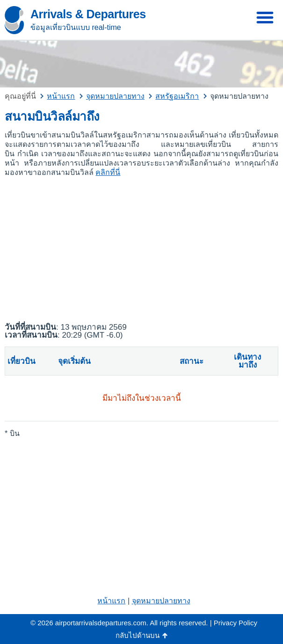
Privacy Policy (236, 623)
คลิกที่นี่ (108, 172)
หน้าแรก (111, 601)
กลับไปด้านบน (138, 635)
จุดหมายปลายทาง (161, 601)
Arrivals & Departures (88, 14)
